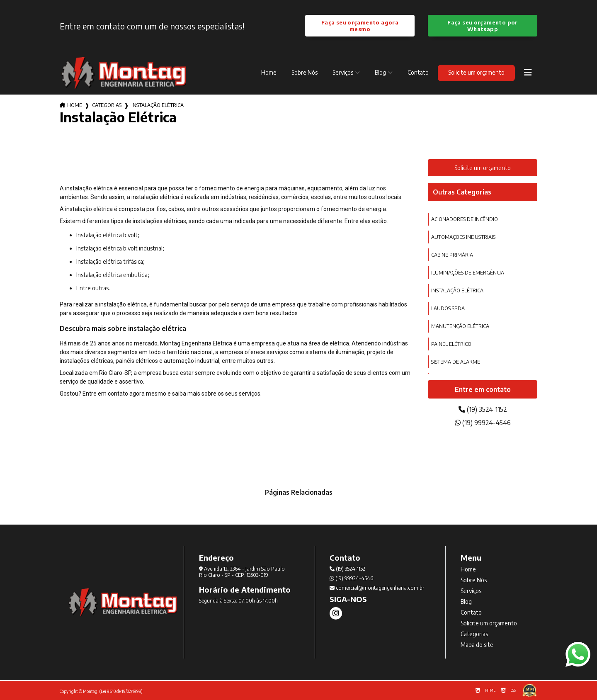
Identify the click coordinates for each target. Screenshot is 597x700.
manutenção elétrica (460, 326)
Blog (380, 72)
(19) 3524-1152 (483, 409)
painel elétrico (451, 344)
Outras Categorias (462, 192)
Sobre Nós (305, 72)
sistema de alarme (456, 362)
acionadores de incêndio (465, 219)
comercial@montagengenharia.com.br (377, 588)
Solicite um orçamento (476, 72)
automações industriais (463, 237)
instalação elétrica (457, 290)
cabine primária (452, 255)
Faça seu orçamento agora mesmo (360, 26)
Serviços (343, 72)
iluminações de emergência (468, 273)
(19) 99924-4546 (483, 423)
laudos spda (448, 308)
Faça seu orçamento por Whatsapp (482, 26)
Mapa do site (477, 645)
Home (269, 72)
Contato (418, 72)
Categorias (107, 105)
